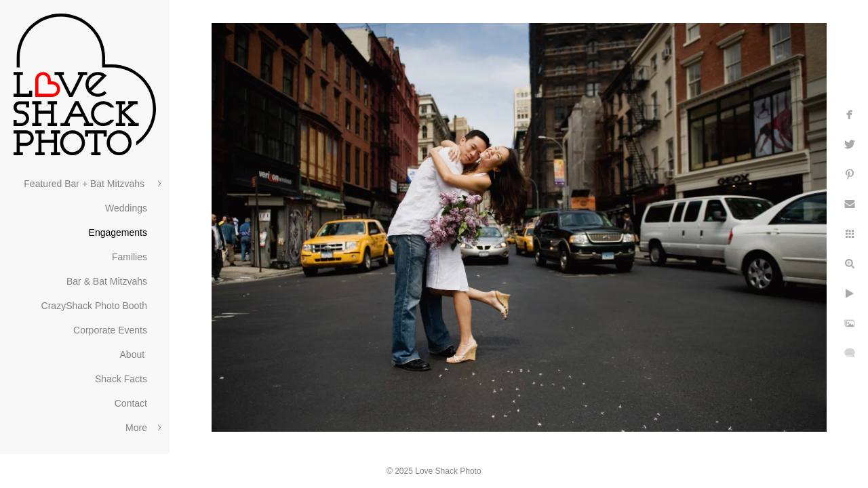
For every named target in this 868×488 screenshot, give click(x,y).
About (134, 354)
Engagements (118, 232)
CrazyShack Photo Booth (94, 306)
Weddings (126, 208)
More (136, 428)
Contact (131, 403)
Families (130, 257)
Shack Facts (121, 379)
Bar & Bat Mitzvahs (107, 281)
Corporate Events (110, 330)
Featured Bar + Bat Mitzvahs (85, 184)
